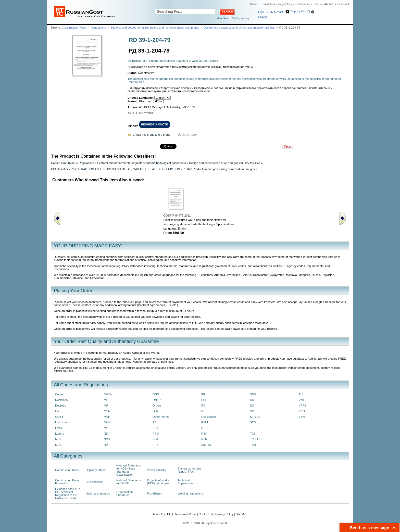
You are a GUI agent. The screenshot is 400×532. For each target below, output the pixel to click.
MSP (107, 417)
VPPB (303, 406)
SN (252, 400)
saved (263, 17)
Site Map (241, 514)
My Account (276, 12)
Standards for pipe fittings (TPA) (189, 470)
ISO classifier (60, 169)
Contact (344, 4)
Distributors (303, 4)
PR (203, 394)
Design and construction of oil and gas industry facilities (239, 28)
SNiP (253, 394)
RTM (204, 439)
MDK (58, 439)
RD (203, 406)
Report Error (190, 135)
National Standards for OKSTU (129, 482)
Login (261, 12)
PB (154, 422)
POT (155, 439)
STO (253, 422)
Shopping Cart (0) (300, 11)
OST (155, 411)
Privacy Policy (224, 514)
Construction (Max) (74, 28)
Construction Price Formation (67, 482)
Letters (60, 434)
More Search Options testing (233, 18)
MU (106, 428)
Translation (268, 4)
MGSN (108, 394)
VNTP (303, 400)
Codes (59, 394)
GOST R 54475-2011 (177, 216)
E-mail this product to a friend (152, 135)
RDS (204, 411)
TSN (253, 445)
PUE (204, 400)
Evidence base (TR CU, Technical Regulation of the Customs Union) (67, 493)
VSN (302, 417)
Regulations (98, 28)
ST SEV (255, 417)
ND (106, 434)
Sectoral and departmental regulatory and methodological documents (155, 28)
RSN (204, 434)
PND (156, 434)
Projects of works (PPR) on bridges (158, 482)
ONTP (157, 400)
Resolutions (209, 417)
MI (105, 400)
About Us (330, 4)
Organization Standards (124, 493)
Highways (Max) (96, 470)
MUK (107, 422)
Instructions (62, 422)
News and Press (186, 514)
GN (57, 411)
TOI (252, 434)
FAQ (170, 514)
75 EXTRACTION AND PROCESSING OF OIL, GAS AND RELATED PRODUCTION (126, 169)
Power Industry (157, 470)
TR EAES (256, 439)
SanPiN (206, 445)
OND (156, 394)
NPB (107, 439)
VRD (302, 411)
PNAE (157, 428)
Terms (317, 4)
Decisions (61, 400)
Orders (157, 406)
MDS (58, 445)
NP (106, 445)
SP (252, 411)
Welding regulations (190, 493)
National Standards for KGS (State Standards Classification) (129, 470)
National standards (98, 493)
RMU (205, 422)
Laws (59, 428)
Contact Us (206, 514)
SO (252, 406)
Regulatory (285, 4)
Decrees (60, 406)
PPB (155, 445)
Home (254, 4)
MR (106, 406)
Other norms (161, 417)
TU (301, 394)
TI (251, 428)
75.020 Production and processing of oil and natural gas (219, 169)
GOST (59, 417)
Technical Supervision (185, 482)
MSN (107, 411)
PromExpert (155, 493)
